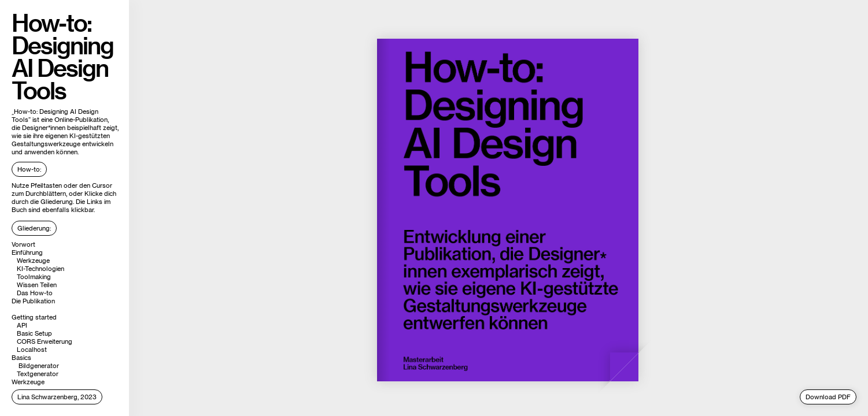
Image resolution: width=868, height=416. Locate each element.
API (22, 325)
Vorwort (23, 244)
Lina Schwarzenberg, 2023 (57, 397)
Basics (21, 358)
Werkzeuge (33, 261)
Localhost (32, 350)
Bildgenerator (39, 366)
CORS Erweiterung (45, 341)
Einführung (27, 252)
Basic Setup (34, 333)
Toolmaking (34, 277)
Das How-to (35, 293)
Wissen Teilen (37, 285)
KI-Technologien (40, 269)
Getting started (34, 317)
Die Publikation (33, 301)
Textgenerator (38, 374)
